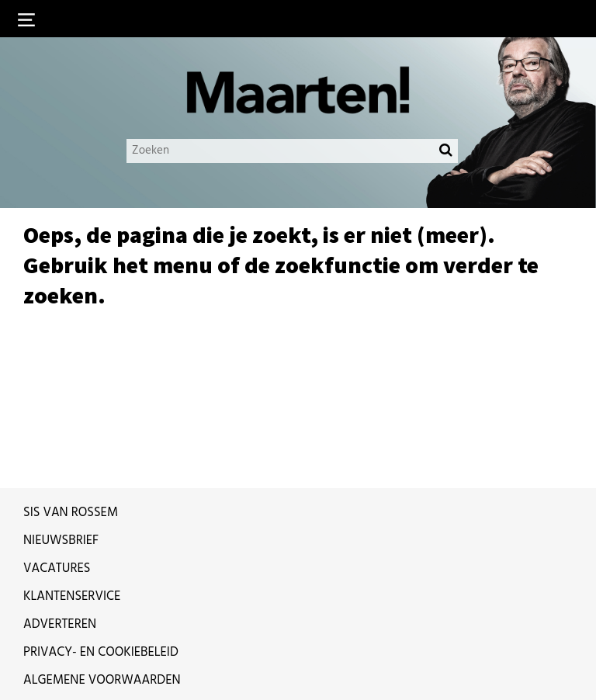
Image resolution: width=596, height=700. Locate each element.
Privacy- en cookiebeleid (101, 653)
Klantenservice (72, 597)
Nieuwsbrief (61, 541)
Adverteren (60, 625)
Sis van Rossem (71, 513)
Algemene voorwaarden (102, 681)
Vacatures (57, 569)
